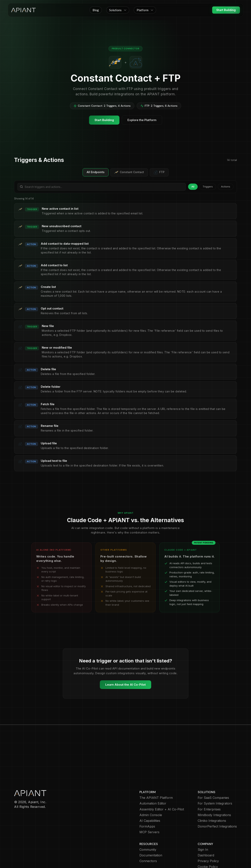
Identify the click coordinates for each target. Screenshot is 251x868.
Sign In (203, 827)
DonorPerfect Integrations (217, 804)
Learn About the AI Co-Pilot (125, 685)
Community (148, 827)
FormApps (147, 804)
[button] (118, 10)
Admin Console (151, 792)
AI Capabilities (150, 798)
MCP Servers (149, 809)
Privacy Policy (208, 838)
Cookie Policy (208, 844)
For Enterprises (209, 787)
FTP (159, 172)
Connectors (148, 838)
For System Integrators (215, 781)
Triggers (208, 186)
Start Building (226, 10)
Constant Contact (129, 172)
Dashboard (206, 833)
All (193, 186)
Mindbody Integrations (214, 792)
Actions (226, 186)
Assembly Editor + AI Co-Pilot (162, 787)
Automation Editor (153, 781)
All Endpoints (96, 172)
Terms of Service (211, 850)
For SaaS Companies (213, 775)
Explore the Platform (142, 120)
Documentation (151, 833)
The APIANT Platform (156, 775)
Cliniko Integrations (212, 798)
